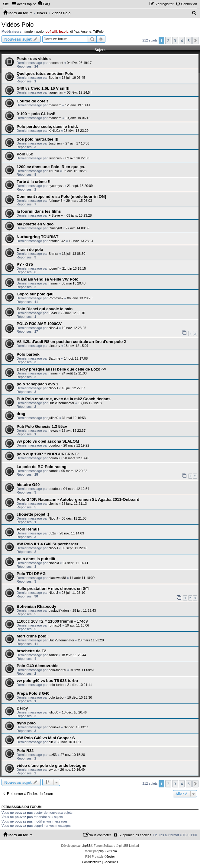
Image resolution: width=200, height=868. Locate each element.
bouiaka (55, 727)
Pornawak (56, 298)
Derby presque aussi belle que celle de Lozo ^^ (61, 369)
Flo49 (53, 313)
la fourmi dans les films (39, 211)
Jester (111, 857)
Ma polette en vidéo (35, 224)
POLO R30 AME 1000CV (39, 324)
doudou (54, 445)
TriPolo (98, 32)
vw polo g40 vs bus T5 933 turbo (47, 681)
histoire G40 (28, 485)
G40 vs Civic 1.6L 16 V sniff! (43, 88)
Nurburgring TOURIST (37, 237)
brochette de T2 (31, 651)
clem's (53, 504)
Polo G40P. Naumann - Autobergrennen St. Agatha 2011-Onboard (78, 499)
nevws (53, 431)
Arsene (86, 32)
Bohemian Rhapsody (36, 606)
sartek (53, 471)
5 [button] (189, 41)
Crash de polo (30, 249)
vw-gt (53, 770)
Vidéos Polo (18, 25)
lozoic (64, 32)
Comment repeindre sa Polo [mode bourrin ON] (61, 196)
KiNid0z (54, 131)
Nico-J (53, 328)
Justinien (55, 143)
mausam (55, 105)
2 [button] (168, 41)
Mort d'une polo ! (33, 636)
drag (21, 414)
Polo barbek (28, 354)
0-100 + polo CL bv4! (36, 114)
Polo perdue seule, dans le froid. (47, 126)
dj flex (74, 32)
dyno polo (26, 723)
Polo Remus (28, 529)
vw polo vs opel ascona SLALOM (48, 441)
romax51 (55, 625)
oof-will (52, 32)
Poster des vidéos (34, 59)
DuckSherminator (61, 403)
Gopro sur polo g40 (35, 294)
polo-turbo (56, 685)
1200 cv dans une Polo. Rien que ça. (51, 167)
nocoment (56, 63)
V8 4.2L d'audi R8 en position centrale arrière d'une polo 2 (71, 342)
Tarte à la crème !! (34, 182)
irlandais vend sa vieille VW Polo (47, 279)
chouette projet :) (33, 514)
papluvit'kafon (59, 610)
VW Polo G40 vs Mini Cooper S (46, 738)
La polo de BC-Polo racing (42, 467)
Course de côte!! (32, 101)
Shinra (53, 254)
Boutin (53, 78)
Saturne (55, 358)
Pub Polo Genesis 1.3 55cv (42, 426)
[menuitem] (44, 4)
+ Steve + (56, 215)
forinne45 (56, 201)
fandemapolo (34, 32)
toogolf (54, 268)
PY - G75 (25, 264)
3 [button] (175, 41)
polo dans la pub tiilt (36, 559)
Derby (22, 708)
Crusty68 (55, 228)
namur (53, 283)
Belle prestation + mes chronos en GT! (53, 589)
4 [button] (182, 41)
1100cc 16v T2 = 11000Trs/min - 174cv (52, 621)
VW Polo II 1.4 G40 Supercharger (47, 544)
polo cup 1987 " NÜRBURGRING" (48, 454)
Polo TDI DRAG (31, 574)
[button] (195, 41)
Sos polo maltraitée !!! (38, 139)
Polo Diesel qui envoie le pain (45, 309)
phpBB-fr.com (108, 851)
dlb (51, 742)
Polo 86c (25, 154)
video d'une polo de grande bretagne (51, 765)
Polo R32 (25, 751)
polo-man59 (57, 670)
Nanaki (54, 563)
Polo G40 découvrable (38, 666)
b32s (52, 533)
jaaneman (56, 92)
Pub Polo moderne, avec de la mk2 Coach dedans (64, 399)
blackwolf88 (57, 578)
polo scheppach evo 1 (37, 384)
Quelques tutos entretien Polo (45, 73)
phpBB (86, 846)
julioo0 (53, 418)
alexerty (55, 346)
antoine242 (57, 241)
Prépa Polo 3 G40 (33, 693)
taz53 (53, 755)
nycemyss (56, 186)
